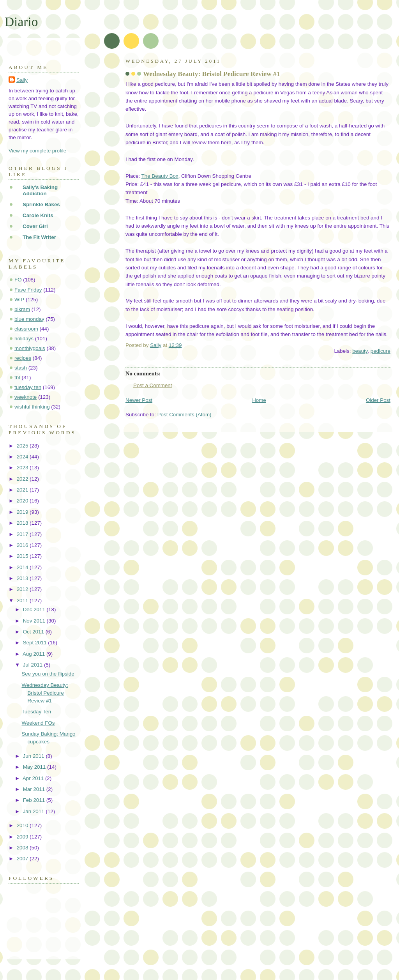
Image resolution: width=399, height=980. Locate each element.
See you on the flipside (48, 674)
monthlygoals (30, 348)
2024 (23, 457)
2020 (23, 501)
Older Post (378, 400)
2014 (23, 567)
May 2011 (35, 767)
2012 (23, 589)
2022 (23, 479)
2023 (23, 468)
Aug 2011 (34, 654)
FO (18, 280)
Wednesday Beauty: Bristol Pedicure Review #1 (45, 693)
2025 (23, 446)
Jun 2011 (34, 756)
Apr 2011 (34, 778)
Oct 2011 (34, 632)
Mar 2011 (35, 789)
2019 (23, 512)
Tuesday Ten (36, 712)
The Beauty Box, (161, 176)
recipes (23, 358)
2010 (23, 825)
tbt (17, 378)
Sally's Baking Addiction (40, 190)
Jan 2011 (34, 811)
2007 (23, 859)
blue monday (29, 319)
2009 (23, 837)
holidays (24, 339)
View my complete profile (37, 151)
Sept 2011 (36, 643)
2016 (23, 545)
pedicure (380, 351)
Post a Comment (153, 385)
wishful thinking (32, 407)
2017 (23, 534)
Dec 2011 (35, 609)
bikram (22, 309)
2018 (23, 523)
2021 (23, 490)
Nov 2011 (35, 621)
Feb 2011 (35, 800)
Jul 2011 (34, 665)
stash (21, 368)
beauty (360, 351)
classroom (26, 329)
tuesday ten (28, 387)
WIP (19, 300)
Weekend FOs (38, 723)
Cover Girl (35, 226)
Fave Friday (28, 290)
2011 (23, 601)
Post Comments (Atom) (184, 415)
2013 (23, 578)
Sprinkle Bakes (41, 204)
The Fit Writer (39, 237)
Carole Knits (38, 215)
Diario (21, 22)
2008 (23, 848)
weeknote (26, 397)
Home (259, 400)
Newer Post (139, 400)
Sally (22, 80)
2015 (23, 556)
